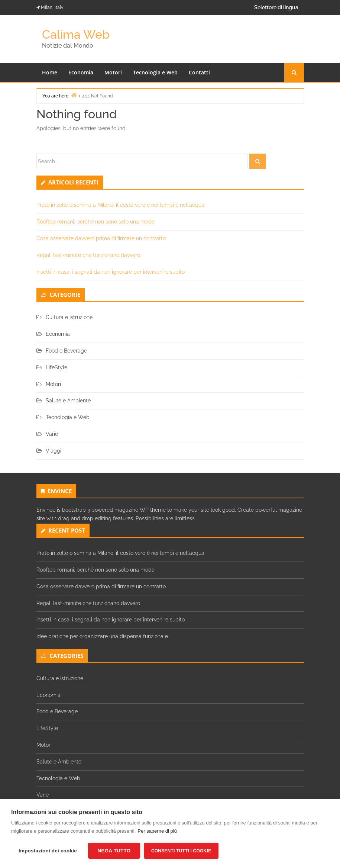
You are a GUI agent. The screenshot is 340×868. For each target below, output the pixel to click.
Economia (81, 72)
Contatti (199, 72)
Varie (52, 434)
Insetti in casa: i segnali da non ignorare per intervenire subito (111, 272)
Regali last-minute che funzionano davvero (88, 255)
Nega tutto (114, 851)
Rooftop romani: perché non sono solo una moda (95, 222)
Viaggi (54, 451)
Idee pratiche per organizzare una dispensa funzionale (102, 636)
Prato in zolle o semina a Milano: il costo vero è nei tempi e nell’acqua (120, 205)
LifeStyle (56, 367)
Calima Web (76, 34)
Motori (113, 72)
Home (50, 72)
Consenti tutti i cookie (181, 851)
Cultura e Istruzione (69, 317)
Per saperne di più (157, 831)
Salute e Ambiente (68, 401)
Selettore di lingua (276, 7)
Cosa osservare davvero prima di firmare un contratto (101, 238)
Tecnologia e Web (155, 72)
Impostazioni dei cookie (48, 851)
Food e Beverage (66, 351)
